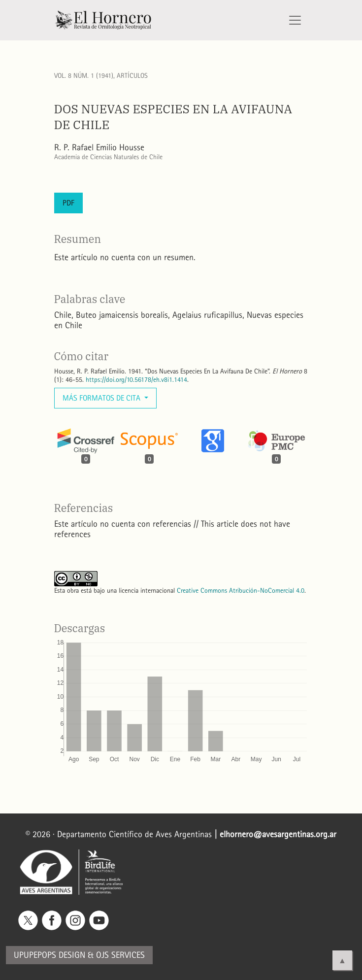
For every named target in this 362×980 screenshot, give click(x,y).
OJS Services (120, 955)
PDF (68, 203)
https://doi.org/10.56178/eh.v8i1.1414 (136, 380)
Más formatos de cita (102, 398)
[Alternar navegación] (295, 20)
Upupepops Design (49, 955)
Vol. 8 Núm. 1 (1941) (84, 76)
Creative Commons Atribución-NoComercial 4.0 (241, 591)
